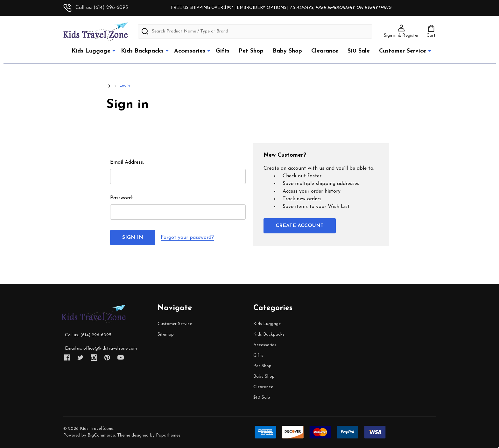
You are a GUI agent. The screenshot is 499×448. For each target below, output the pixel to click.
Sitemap (166, 334)
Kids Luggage (91, 51)
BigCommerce (101, 435)
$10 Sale (359, 51)
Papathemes (168, 435)
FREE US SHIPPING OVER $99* (203, 8)
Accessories (190, 51)
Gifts (223, 51)
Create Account (300, 226)
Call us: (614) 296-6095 (96, 8)
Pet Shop (251, 51)
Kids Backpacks (142, 51)
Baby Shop (287, 51)
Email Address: (127, 162)
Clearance (325, 51)
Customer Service (403, 51)
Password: (121, 198)
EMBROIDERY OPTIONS (261, 8)
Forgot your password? (187, 238)
